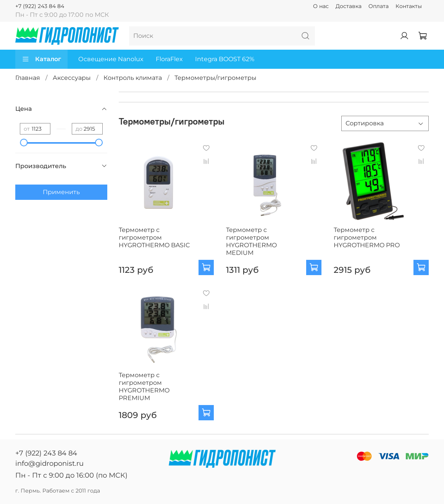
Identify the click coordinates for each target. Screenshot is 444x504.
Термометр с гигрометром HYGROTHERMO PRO (367, 237)
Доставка (349, 6)
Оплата (379, 6)
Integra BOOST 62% (225, 59)
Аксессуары (72, 78)
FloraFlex (169, 59)
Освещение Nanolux (111, 59)
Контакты (409, 6)
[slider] (24, 143)
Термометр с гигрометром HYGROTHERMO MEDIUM (251, 241)
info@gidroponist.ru (49, 463)
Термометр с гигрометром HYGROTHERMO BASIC (154, 237)
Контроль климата (133, 78)
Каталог (41, 59)
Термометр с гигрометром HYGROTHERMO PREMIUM (144, 387)
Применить (61, 192)
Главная (28, 78)
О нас (321, 6)
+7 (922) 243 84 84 (40, 6)
